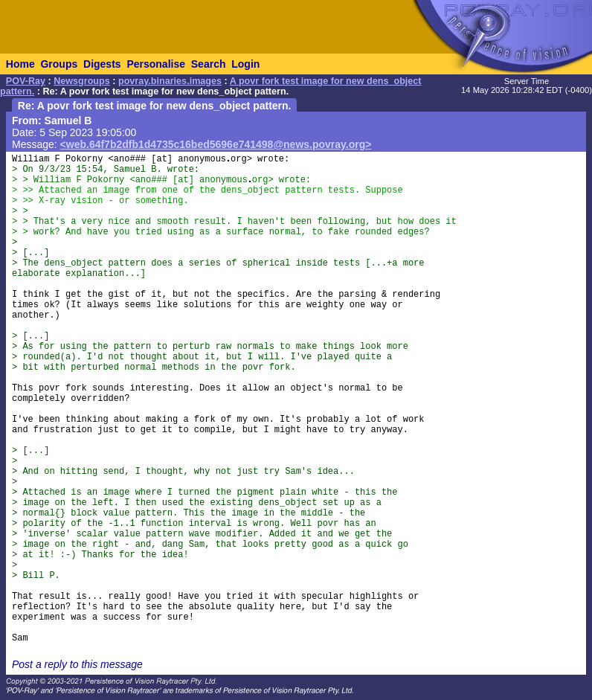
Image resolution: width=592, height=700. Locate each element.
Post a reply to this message (77, 664)
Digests (102, 64)
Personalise (156, 64)
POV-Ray (26, 81)
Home (20, 64)
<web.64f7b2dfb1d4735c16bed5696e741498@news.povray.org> (216, 144)
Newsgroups (82, 81)
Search (209, 64)
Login (245, 64)
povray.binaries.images (170, 81)
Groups (59, 64)
